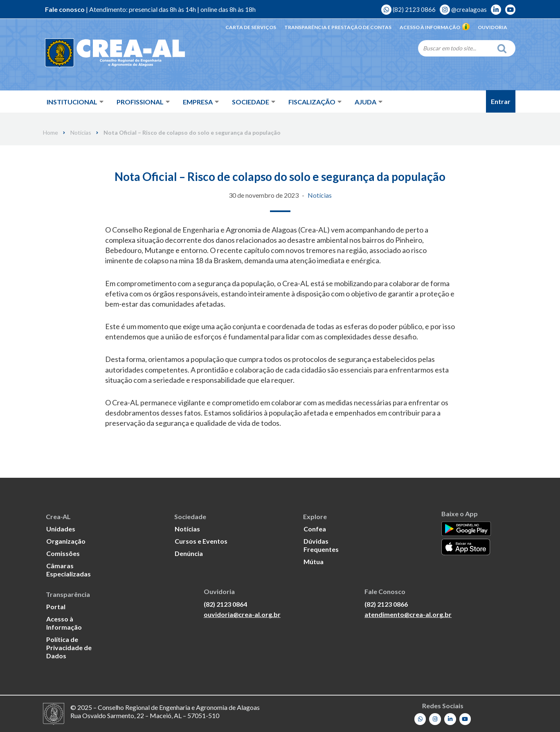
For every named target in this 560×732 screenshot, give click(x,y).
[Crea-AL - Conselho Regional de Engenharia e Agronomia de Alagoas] (103, 53)
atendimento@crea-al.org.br (408, 614)
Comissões (63, 553)
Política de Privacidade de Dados (69, 647)
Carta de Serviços (251, 27)
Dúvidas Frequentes (321, 545)
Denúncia (189, 553)
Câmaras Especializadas (69, 569)
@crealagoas (463, 9)
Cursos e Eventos (201, 541)
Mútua (314, 561)
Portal (56, 606)
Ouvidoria (493, 27)
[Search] (455, 48)
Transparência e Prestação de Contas (338, 27)
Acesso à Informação (435, 27)
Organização (66, 541)
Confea (315, 528)
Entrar (501, 101)
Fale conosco (65, 9)
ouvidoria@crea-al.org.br (242, 614)
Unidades (61, 528)
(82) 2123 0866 (408, 9)
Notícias (81, 133)
